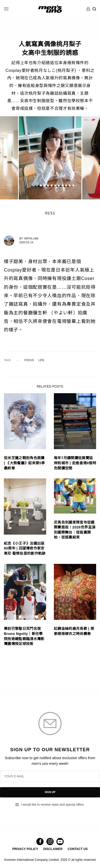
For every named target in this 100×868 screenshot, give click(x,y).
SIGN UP (50, 792)
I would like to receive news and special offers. (53, 805)
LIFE (41, 360)
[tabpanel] (50, 158)
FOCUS (29, 360)
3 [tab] (44, 186)
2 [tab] (41, 186)
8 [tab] (62, 186)
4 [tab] (48, 186)
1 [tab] (37, 186)
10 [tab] (70, 186)
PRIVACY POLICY (25, 849)
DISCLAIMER (53, 849)
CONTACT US (78, 849)
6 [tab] (55, 186)
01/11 (50, 213)
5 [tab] (52, 186)
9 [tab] (66, 186)
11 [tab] (73, 186)
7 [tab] (59, 186)
